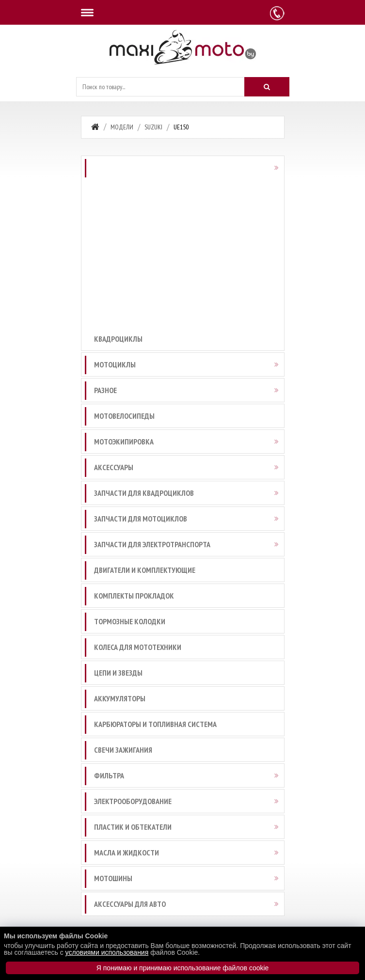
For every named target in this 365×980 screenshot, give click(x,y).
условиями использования (107, 952)
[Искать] (267, 87)
